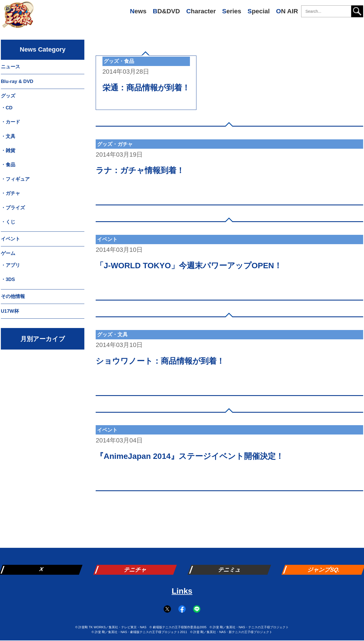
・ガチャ (10, 193)
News (138, 11)
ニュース (10, 67)
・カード (10, 122)
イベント (10, 239)
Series (232, 11)
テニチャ (136, 570)
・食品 (8, 165)
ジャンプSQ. (324, 570)
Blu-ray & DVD (17, 81)
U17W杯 (10, 311)
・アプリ (10, 265)
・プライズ (13, 208)
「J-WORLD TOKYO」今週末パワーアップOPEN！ (189, 266)
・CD (7, 108)
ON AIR (287, 11)
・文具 (8, 136)
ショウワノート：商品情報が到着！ (160, 361)
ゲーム (8, 253)
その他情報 (13, 296)
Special (258, 11)
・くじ (8, 222)
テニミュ (230, 570)
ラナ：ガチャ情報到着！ (140, 170)
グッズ (8, 96)
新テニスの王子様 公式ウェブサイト (18, 17)
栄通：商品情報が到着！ (146, 88)
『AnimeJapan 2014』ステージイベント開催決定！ (190, 456)
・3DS (8, 279)
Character (201, 11)
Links (182, 591)
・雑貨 (8, 151)
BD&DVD (166, 11)
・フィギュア (15, 179)
